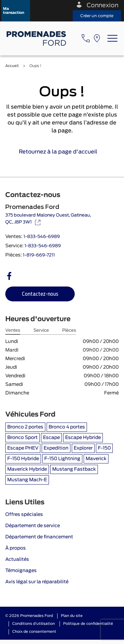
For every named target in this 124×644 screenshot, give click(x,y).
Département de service (33, 526)
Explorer (83, 448)
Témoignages (21, 571)
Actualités (17, 559)
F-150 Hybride (23, 459)
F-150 (104, 448)
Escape (51, 438)
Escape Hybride (83, 438)
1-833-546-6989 (42, 237)
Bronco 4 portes (67, 427)
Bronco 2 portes (25, 427)
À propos (16, 548)
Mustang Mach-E (27, 480)
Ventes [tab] (13, 331)
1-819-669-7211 (39, 255)
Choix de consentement (34, 632)
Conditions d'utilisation (34, 624)
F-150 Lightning (62, 459)
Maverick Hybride (27, 469)
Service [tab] (41, 331)
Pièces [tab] (69, 331)
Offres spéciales (24, 515)
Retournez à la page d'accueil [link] (62, 152)
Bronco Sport (22, 438)
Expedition (56, 448)
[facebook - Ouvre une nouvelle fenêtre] (9, 276)
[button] (16, 11)
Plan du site (72, 616)
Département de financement (39, 537)
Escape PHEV (23, 448)
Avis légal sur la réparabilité (37, 582)
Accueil (12, 66)
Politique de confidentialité (88, 624)
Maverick (96, 459)
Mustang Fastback (74, 469)
